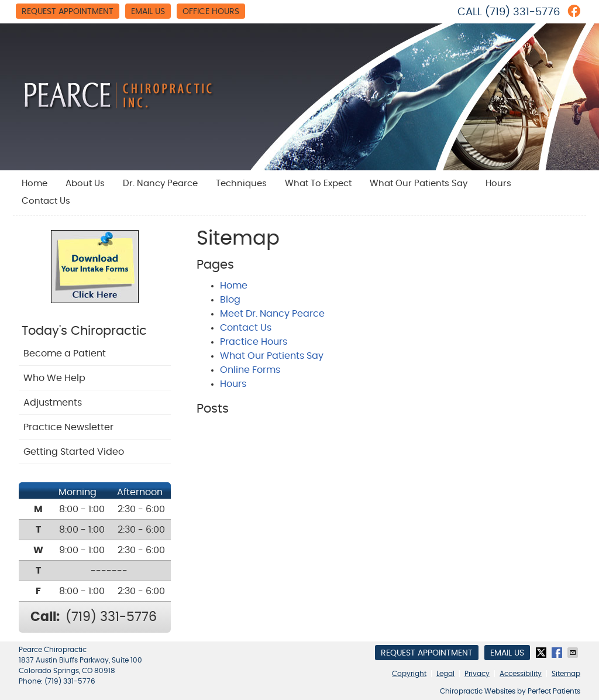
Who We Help (54, 378)
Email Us (148, 12)
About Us (85, 183)
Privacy (477, 674)
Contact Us (46, 201)
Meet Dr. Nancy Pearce (272, 314)
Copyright (409, 674)
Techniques (241, 183)
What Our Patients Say (419, 183)
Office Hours (211, 12)
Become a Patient (65, 354)
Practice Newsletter (68, 427)
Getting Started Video (74, 452)
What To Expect (318, 183)
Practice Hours (254, 342)
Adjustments (53, 403)
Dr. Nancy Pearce (160, 183)
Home (35, 183)
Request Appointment (68, 12)
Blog (230, 300)
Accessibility (521, 674)
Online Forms (250, 370)
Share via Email (574, 653)
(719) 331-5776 (522, 12)
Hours (498, 183)
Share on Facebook (558, 653)
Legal (445, 674)
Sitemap (566, 674)
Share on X (542, 653)
